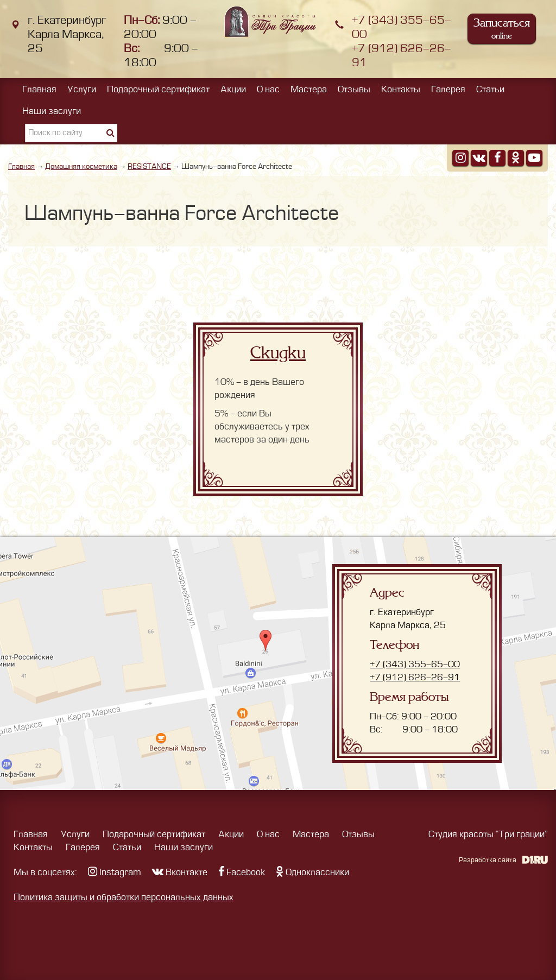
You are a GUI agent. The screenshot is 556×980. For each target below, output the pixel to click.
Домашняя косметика (81, 166)
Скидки (278, 353)
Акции (233, 90)
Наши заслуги (52, 111)
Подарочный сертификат (158, 90)
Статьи (490, 90)
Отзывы (354, 90)
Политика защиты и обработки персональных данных (124, 897)
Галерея (448, 90)
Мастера (309, 90)
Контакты (401, 90)
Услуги (82, 90)
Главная (39, 90)
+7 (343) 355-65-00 (415, 665)
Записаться (502, 29)
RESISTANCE (149, 166)
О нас (268, 90)
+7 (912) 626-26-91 (415, 678)
